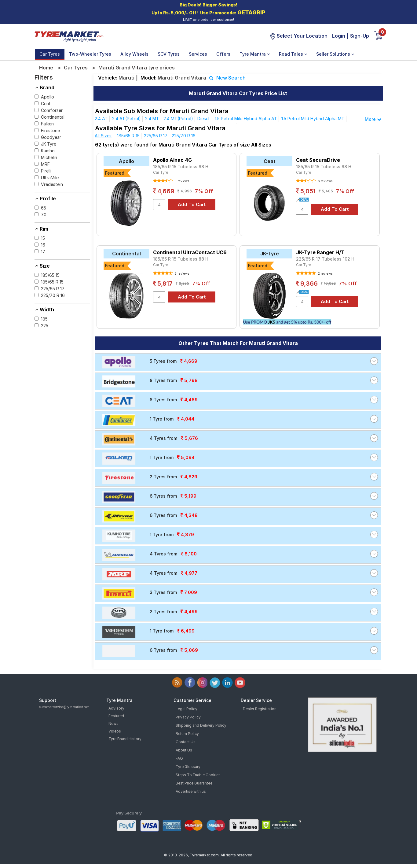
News (113, 723)
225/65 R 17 (156, 136)
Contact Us (186, 742)
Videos (115, 731)
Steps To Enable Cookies (198, 775)
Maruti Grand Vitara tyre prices (137, 68)
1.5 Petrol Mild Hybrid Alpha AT (246, 119)
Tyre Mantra (255, 54)
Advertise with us (191, 791)
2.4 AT (101, 119)
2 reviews (325, 273)
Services (198, 54)
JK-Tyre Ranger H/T (320, 252)
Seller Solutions (335, 54)
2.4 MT (152, 119)
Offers (223, 54)
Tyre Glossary (188, 767)
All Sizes (103, 136)
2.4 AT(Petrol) (126, 119)
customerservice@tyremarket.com (64, 707)
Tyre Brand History (125, 739)
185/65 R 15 (128, 136)
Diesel (204, 119)
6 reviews (325, 181)
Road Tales (293, 54)
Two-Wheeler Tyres (90, 54)
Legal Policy (187, 709)
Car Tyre (161, 172)
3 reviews (181, 181)
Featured (116, 716)
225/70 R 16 (184, 136)
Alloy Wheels (134, 54)
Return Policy (187, 734)
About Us (184, 750)
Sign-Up (360, 36)
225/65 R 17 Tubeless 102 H (325, 259)
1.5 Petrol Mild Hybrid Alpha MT (313, 119)
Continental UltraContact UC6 (190, 252)
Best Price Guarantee (194, 783)
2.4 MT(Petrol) (178, 119)
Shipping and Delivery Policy (201, 725)
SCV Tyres (169, 54)
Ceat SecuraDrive (318, 160)
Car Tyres (50, 54)
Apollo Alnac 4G (172, 160)
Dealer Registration (260, 709)
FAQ (179, 758)
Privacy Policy (188, 717)
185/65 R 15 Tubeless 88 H (181, 167)
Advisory (116, 708)
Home (46, 68)
